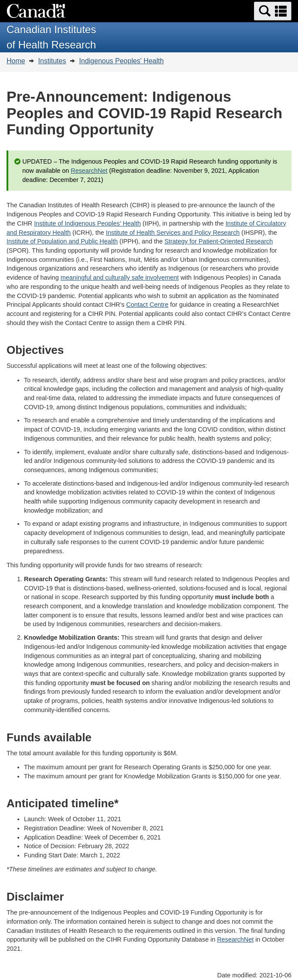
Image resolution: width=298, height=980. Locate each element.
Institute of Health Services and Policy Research (173, 233)
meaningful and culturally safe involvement (120, 278)
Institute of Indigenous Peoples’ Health (87, 223)
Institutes (52, 61)
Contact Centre (147, 305)
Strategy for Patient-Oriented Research (218, 241)
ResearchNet (89, 171)
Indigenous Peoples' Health (122, 61)
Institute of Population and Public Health (62, 241)
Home (16, 61)
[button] (273, 11)
